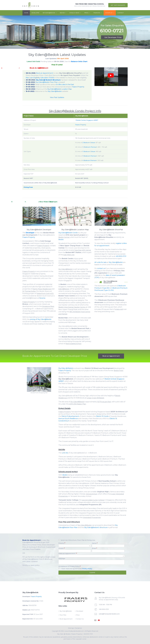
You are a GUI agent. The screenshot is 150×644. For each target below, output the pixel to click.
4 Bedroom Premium (90, 160)
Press (87, 13)
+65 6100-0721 (121, 256)
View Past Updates (57, 97)
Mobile (62, 548)
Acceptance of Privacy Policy (70, 566)
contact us (101, 268)
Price (78, 615)
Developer (35, 13)
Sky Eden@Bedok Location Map (59, 89)
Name (95, 543)
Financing (98, 13)
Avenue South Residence (68, 419)
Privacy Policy (87, 569)
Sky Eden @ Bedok (66, 368)
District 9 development (70, 416)
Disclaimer (78, 628)
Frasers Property (78, 87)
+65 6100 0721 (88, 634)
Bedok (63, 13)
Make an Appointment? (68, 553)
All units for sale (100, 262)
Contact (120, 13)
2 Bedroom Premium (90, 147)
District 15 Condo (102, 416)
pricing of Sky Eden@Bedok (41, 319)
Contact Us (80, 619)
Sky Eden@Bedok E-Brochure (96, 527)
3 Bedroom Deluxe (89, 152)
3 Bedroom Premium (90, 156)
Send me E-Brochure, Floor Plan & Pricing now (78, 540)
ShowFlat (110, 13)
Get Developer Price (113, 37)
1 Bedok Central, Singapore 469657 (87, 120)
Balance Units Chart (79, 62)
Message (62, 558)
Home (26, 13)
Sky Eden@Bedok (50, 13)
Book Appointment (66, 619)
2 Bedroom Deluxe (89, 143)
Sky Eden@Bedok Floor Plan (47, 82)
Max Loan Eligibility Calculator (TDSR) (40, 78)
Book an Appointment (45, 73)
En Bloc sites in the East (65, 85)
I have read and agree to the (76, 569)
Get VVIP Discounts (118, 5)
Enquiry (62, 543)
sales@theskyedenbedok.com (109, 614)
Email (94, 548)
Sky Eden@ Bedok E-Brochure (48, 80)
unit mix (65, 453)
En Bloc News (75, 13)
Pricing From (28, 187)
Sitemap (71, 628)
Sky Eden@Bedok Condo (68, 233)
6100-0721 (112, 31)
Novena (42, 298)
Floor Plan (63, 615)
